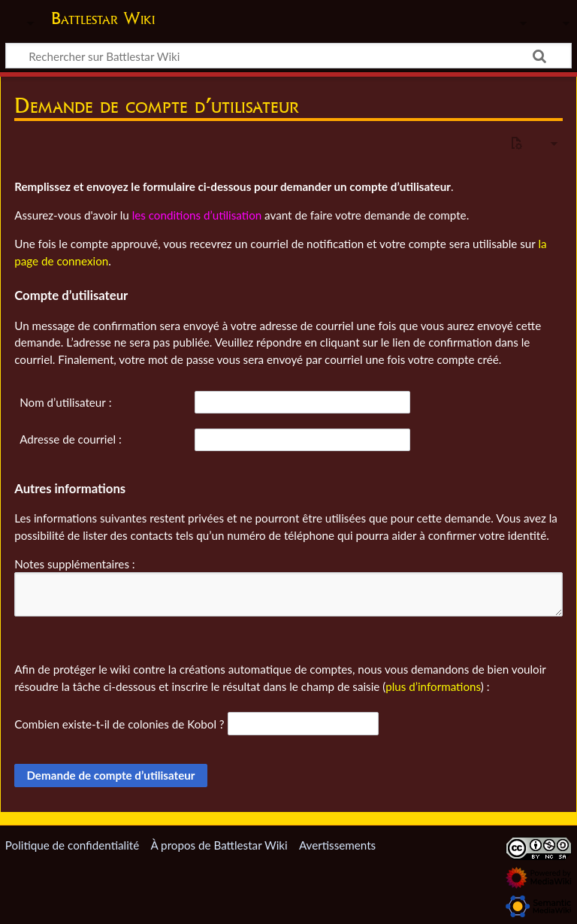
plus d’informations (433, 686)
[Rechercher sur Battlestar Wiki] (288, 56)
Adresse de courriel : (71, 439)
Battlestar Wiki (103, 18)
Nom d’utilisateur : (65, 402)
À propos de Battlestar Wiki (219, 845)
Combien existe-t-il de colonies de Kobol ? (119, 724)
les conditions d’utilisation (197, 215)
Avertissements (337, 845)
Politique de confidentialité (72, 845)
